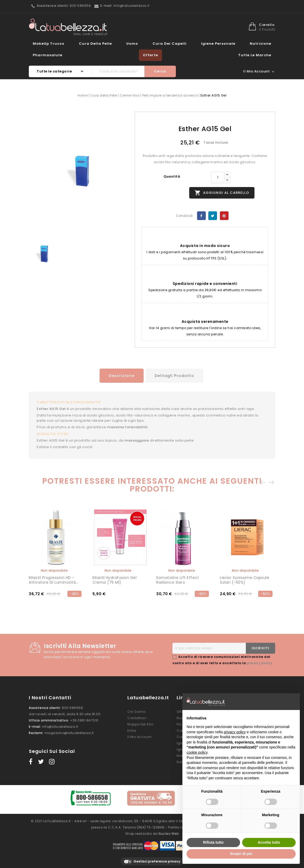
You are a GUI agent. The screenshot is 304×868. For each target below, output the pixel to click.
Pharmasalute (48, 55)
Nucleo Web (169, 830)
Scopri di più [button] (241, 854)
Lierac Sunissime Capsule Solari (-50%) (245, 579)
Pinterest (224, 216)
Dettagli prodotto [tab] (175, 376)
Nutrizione (260, 44)
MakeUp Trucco (49, 44)
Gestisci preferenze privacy (152, 858)
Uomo (132, 44)
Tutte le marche (255, 55)
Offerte (150, 55)
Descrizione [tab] (119, 376)
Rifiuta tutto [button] (213, 842)
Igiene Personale (218, 44)
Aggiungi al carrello (222, 193)
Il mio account (139, 736)
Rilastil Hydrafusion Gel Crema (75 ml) (115, 579)
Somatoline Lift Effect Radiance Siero (178, 579)
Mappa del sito (140, 723)
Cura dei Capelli (170, 44)
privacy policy (260, 662)
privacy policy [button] (235, 732)
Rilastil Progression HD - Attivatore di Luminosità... (54, 579)
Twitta (213, 216)
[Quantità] (218, 177)
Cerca (160, 71)
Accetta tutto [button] (269, 842)
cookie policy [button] (197, 752)
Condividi (201, 216)
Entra (132, 730)
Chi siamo (137, 711)
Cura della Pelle (95, 44)
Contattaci (137, 717)
